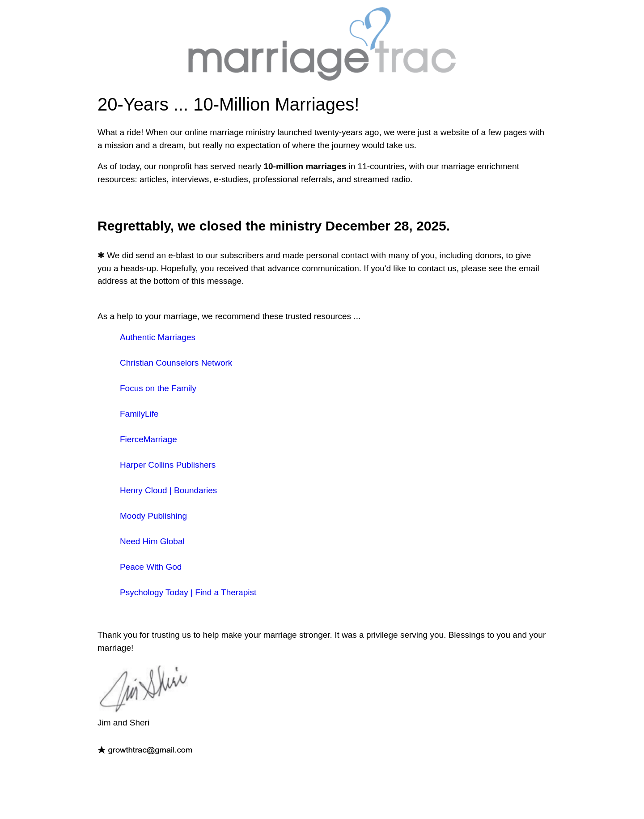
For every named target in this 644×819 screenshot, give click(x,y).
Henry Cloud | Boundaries (168, 490)
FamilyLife (139, 414)
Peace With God (151, 567)
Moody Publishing (153, 516)
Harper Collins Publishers (168, 465)
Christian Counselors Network (176, 363)
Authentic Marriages (158, 337)
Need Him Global (152, 541)
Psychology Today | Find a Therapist (188, 592)
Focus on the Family (158, 388)
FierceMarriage (148, 439)
